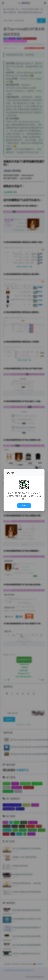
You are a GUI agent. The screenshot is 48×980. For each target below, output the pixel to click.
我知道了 (24, 505)
